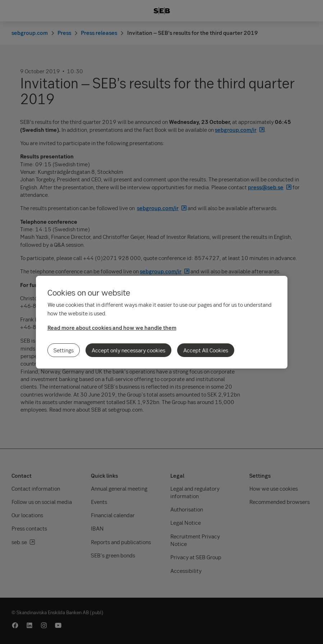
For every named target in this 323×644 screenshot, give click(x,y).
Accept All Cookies (206, 350)
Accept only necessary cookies (128, 350)
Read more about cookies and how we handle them (112, 328)
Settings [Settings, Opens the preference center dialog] (64, 350)
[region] (162, 322)
